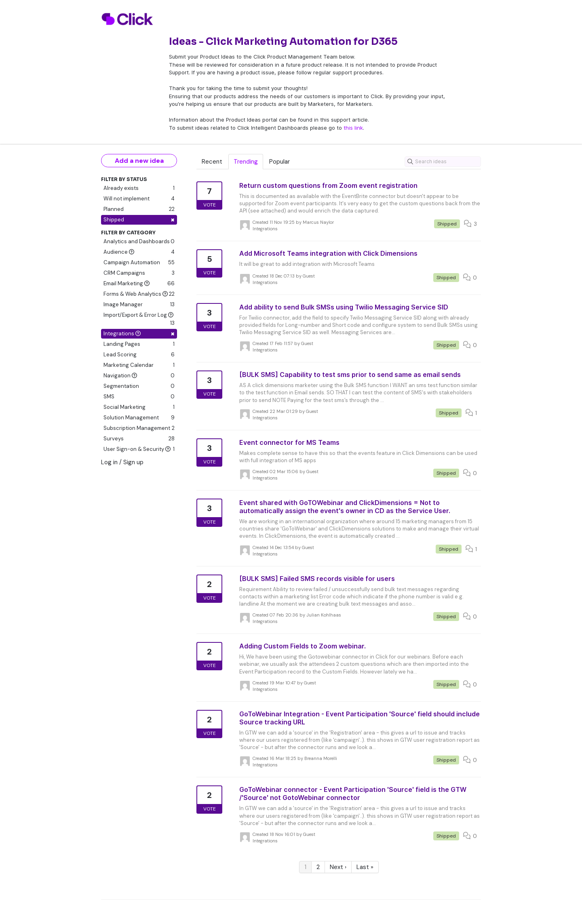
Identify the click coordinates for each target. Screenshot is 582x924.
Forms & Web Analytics (139, 294)
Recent (212, 162)
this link (353, 128)
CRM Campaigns (139, 273)
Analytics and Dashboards (139, 242)
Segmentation (139, 386)
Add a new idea (139, 161)
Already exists (139, 188)
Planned (139, 209)
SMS (139, 397)
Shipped (139, 220)
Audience (139, 252)
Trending (246, 162)
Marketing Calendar (139, 365)
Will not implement (139, 199)
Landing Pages (139, 344)
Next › (338, 867)
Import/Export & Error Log (139, 319)
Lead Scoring (139, 355)
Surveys (139, 439)
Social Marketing (139, 407)
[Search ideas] (443, 162)
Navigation (139, 376)
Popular (279, 162)
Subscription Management (139, 428)
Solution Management (139, 418)
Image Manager (139, 305)
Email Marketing (139, 284)
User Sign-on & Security (139, 449)
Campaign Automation (139, 263)
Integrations (139, 334)
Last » (365, 867)
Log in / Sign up (122, 462)
